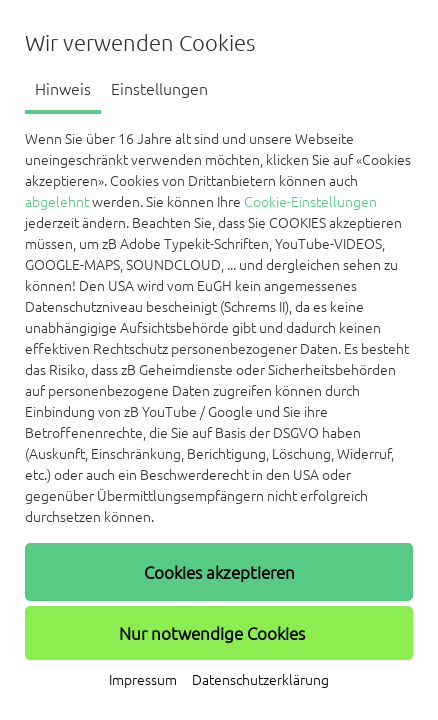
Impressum (143, 680)
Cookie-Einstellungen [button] (310, 202)
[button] (219, 572)
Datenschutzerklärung (260, 680)
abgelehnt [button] (57, 202)
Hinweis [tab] (63, 89)
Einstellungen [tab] (159, 89)
